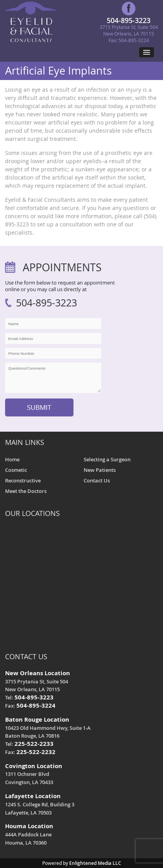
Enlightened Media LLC (95, 863)
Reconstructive (23, 480)
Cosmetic (16, 470)
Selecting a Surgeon (107, 459)
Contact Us (97, 480)
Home (12, 459)
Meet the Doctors (26, 491)
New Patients (100, 470)
